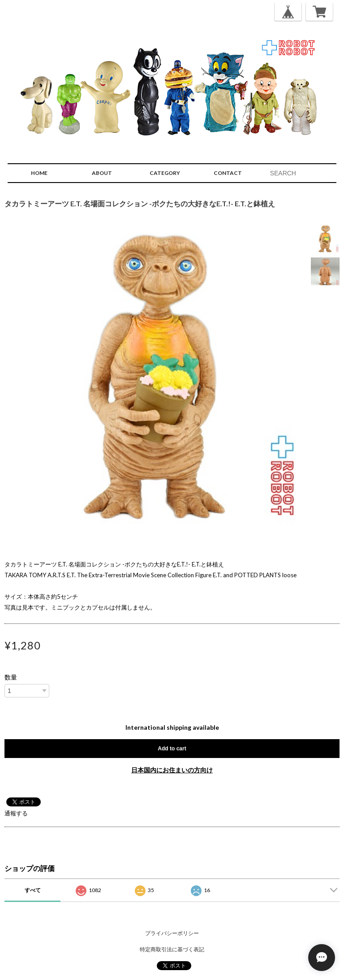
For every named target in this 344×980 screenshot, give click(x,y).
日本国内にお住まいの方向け (172, 770)
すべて (33, 890)
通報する (16, 813)
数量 (11, 677)
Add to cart (172, 749)
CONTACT (228, 173)
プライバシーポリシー (172, 933)
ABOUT (102, 173)
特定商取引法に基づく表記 (172, 949)
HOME (39, 173)
